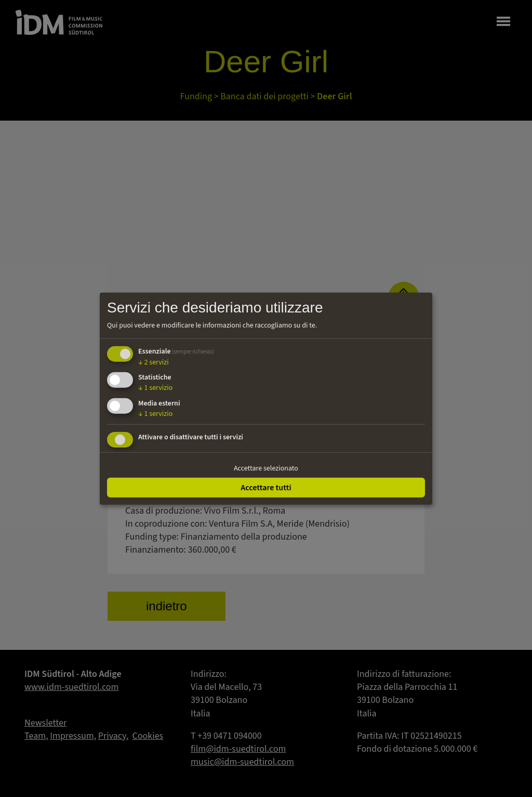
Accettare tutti (266, 487)
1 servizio (155, 388)
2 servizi (154, 362)
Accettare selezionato (266, 468)
